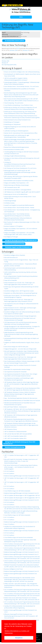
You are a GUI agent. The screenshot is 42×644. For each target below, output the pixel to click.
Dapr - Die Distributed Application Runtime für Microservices (21, 398)
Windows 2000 (14, 50)
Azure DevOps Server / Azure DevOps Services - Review (19, 208)
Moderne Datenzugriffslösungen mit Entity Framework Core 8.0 (21, 500)
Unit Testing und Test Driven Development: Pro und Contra (20, 168)
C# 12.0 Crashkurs (9, 502)
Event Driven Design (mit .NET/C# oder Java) (16, 347)
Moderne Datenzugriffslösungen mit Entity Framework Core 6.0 (21, 531)
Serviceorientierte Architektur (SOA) (14, 149)
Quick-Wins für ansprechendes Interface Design (17, 369)
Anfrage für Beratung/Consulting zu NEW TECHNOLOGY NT (20, 240)
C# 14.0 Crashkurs (9, 471)
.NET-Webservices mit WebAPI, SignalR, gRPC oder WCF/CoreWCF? (22, 192)
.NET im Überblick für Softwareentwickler (15, 432)
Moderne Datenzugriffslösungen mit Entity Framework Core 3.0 (21, 571)
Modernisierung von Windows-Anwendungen (17, 185)
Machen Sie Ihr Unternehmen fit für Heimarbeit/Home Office (21, 133)
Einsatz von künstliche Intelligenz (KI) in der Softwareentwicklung (22, 72)
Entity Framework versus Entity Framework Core (17, 120)
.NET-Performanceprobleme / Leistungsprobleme (18, 190)
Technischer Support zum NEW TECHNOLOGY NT (17, 247)
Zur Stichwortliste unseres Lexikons (14, 41)
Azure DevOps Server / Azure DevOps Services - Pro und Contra (21, 86)
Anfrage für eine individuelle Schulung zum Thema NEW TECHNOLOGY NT (19, 443)
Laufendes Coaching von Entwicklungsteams (16, 131)
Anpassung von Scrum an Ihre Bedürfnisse (16, 194)
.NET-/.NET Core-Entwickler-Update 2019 (15, 438)
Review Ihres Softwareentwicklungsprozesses (17, 147)
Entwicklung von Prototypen (12, 122)
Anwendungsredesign (10, 201)
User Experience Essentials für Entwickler (15, 372)
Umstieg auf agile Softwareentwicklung (15, 156)
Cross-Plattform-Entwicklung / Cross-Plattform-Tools (18, 105)
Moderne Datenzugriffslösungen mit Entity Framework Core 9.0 (21, 493)
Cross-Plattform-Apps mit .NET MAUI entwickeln (17, 491)
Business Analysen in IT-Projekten (13, 226)
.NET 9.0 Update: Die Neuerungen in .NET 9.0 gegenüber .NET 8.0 (22, 495)
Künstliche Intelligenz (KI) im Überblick (15, 255)
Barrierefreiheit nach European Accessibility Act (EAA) (19, 181)
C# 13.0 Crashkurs (9, 486)
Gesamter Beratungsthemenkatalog (14, 244)
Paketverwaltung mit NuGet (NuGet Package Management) (20, 316)
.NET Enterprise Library (11, 429)
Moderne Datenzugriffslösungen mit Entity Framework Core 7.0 (21, 522)
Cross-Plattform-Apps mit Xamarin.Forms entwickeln (19, 537)
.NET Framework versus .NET (12, 187)
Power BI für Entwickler (11, 280)
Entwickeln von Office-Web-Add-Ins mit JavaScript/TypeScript (21, 293)
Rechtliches (37, 639)
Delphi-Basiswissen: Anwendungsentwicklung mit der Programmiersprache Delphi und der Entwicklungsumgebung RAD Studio (21, 334)
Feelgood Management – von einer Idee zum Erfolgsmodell (20, 349)
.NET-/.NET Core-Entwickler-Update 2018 (15, 436)
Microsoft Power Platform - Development (15, 407)
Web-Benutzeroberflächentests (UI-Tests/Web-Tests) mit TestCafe (22, 400)
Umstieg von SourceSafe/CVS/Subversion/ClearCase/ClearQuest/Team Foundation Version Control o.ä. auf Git (20, 164)
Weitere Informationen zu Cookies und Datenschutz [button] (17, 632)
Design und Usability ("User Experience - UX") (16, 183)
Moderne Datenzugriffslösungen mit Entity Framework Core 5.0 (21, 552)
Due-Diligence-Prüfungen (11, 237)
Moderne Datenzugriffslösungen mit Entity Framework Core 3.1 (21, 554)
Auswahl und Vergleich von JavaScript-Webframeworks (19, 205)
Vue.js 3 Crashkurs (9, 524)
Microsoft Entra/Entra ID (11, 257)
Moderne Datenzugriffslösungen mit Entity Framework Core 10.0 (22, 476)
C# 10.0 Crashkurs (9, 533)
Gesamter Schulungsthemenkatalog (14, 447)
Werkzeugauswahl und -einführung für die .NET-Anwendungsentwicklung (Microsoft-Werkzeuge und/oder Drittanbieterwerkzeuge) (20, 172)
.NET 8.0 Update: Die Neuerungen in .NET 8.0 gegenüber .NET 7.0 (22, 498)
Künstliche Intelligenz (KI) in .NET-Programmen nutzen (19, 291)
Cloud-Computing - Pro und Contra (14, 103)
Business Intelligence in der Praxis (14, 569)
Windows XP (26, 50)
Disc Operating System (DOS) (9, 65)
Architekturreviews (9, 203)
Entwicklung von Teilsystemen (12, 124)
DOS (18, 49)
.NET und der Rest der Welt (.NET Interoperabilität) (18, 434)
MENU (21, 17)
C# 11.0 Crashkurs (9, 517)
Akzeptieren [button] (19, 638)
